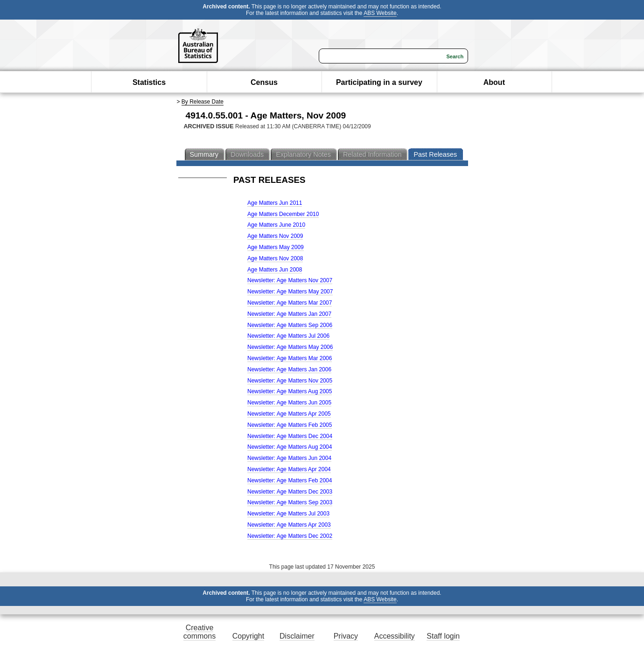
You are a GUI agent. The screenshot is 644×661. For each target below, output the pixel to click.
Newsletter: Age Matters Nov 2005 (290, 381)
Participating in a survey (379, 82)
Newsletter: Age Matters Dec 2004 (290, 436)
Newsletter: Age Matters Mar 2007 (290, 303)
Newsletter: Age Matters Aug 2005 (290, 391)
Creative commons (199, 632)
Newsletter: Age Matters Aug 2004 (290, 447)
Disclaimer (297, 636)
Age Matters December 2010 (283, 214)
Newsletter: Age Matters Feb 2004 (290, 480)
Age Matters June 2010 (276, 225)
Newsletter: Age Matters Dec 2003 (290, 492)
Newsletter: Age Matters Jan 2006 (289, 369)
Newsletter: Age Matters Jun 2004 (289, 458)
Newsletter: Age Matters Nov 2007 (290, 280)
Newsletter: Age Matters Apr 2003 (289, 525)
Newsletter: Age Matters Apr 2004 (289, 469)
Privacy (346, 636)
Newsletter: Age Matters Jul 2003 (288, 514)
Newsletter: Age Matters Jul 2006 (288, 336)
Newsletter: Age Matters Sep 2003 (290, 502)
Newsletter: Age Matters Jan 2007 (289, 314)
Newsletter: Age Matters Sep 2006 (290, 325)
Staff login (443, 636)
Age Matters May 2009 (276, 247)
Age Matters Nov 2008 (275, 258)
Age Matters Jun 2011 (275, 203)
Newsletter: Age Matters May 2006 (290, 347)
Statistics (149, 82)
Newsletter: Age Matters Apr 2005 (289, 414)
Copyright (248, 636)
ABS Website (380, 13)
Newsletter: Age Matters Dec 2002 (290, 536)
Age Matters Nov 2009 (275, 236)
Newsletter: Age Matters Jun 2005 (289, 403)
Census (264, 82)
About (494, 82)
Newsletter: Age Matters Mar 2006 (290, 358)
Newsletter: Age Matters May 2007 (290, 292)
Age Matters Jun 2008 (275, 270)
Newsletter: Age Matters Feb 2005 (290, 425)
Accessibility (395, 636)
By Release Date (203, 102)
